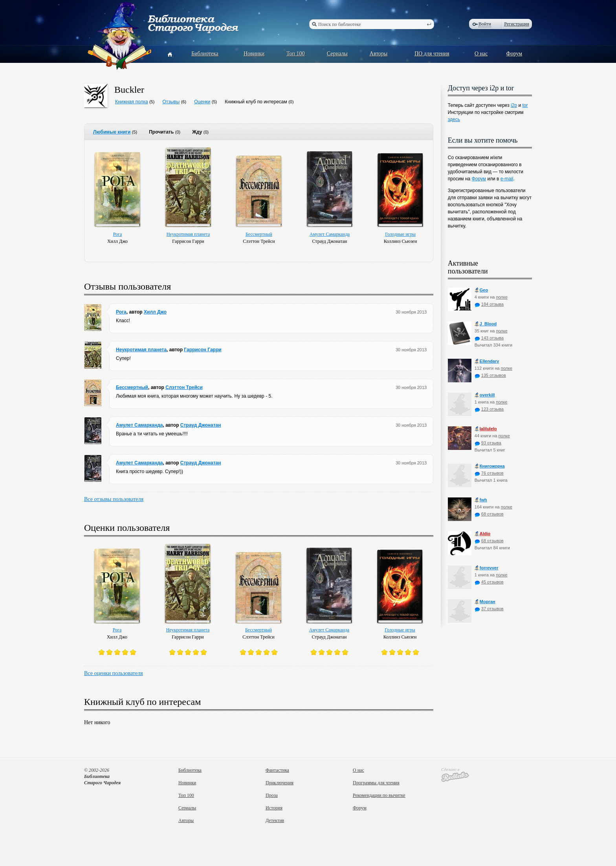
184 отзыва (489, 304)
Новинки (254, 54)
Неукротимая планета (188, 234)
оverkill (485, 395)
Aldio (483, 534)
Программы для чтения (376, 783)
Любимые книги (112, 132)
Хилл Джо (155, 312)
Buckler (129, 90)
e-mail (507, 179)
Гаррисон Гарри (203, 350)
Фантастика (277, 770)
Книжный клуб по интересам (256, 102)
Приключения (280, 783)
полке (501, 297)
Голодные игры (400, 234)
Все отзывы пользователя (114, 499)
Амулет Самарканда (330, 234)
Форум (514, 54)
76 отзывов (489, 473)
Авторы (379, 54)
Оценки (202, 102)
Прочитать (161, 132)
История (274, 808)
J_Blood (486, 324)
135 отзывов (490, 375)
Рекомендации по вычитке (379, 795)
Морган (485, 602)
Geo (481, 290)
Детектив (275, 820)
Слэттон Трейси (184, 387)
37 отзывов (489, 609)
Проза (272, 795)
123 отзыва (489, 409)
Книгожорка (490, 466)
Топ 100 (296, 54)
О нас (481, 54)
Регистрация (517, 24)
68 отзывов (489, 514)
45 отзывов (489, 582)
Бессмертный (259, 234)
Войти (485, 24)
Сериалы (337, 54)
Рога (118, 234)
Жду (197, 132)
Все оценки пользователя (114, 673)
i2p (514, 105)
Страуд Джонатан (201, 425)
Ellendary (487, 361)
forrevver (487, 568)
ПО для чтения (432, 54)
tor (525, 105)
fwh (481, 500)
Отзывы (171, 102)
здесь (454, 119)
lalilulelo (486, 429)
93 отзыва (488, 443)
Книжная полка (132, 102)
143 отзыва (489, 338)
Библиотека (205, 54)
